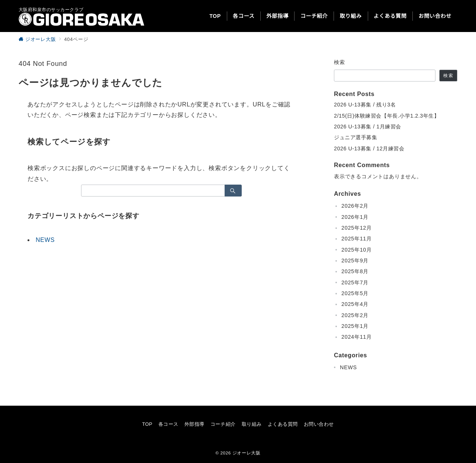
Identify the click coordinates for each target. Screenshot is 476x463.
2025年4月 (355, 304)
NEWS (45, 240)
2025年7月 (355, 282)
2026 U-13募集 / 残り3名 (365, 105)
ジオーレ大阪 (247, 453)
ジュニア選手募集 (356, 137)
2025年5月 (355, 293)
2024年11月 (357, 337)
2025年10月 (357, 250)
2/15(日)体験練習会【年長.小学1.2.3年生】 (387, 116)
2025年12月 (357, 228)
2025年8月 (355, 271)
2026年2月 (355, 206)
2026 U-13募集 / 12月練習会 (369, 149)
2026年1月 (355, 217)
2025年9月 (355, 261)
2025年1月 (355, 326)
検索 (340, 62)
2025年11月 (357, 239)
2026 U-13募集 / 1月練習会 (368, 127)
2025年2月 (355, 315)
